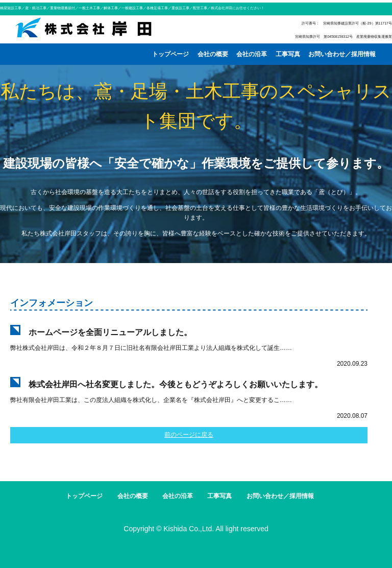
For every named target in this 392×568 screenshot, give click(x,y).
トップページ (170, 54)
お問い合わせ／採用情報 (342, 54)
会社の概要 (213, 54)
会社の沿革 (252, 54)
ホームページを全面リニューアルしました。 (110, 332)
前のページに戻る (189, 435)
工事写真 (288, 54)
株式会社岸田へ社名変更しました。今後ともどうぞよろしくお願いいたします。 (176, 384)
